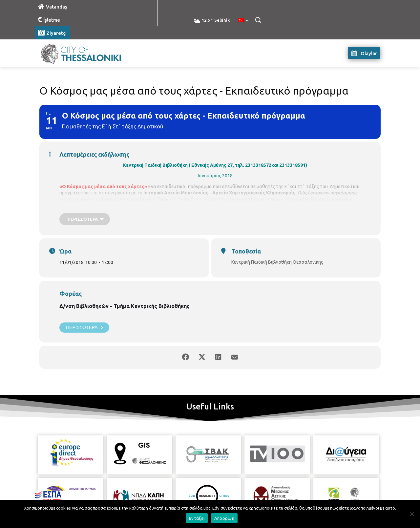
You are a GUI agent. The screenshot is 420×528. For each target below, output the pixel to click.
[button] (258, 20)
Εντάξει (197, 518)
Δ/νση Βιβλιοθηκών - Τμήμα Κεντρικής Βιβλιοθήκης (125, 306)
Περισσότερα (84, 328)
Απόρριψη (224, 518)
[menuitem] (243, 21)
